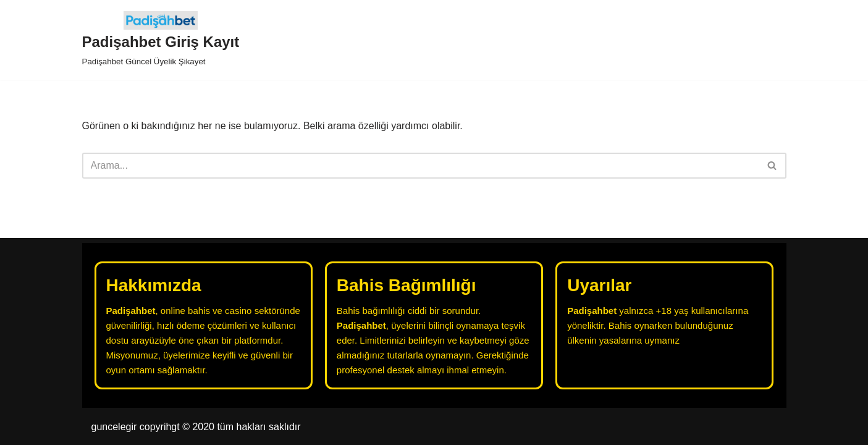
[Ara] (420, 166)
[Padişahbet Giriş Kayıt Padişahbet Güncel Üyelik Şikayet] (161, 40)
